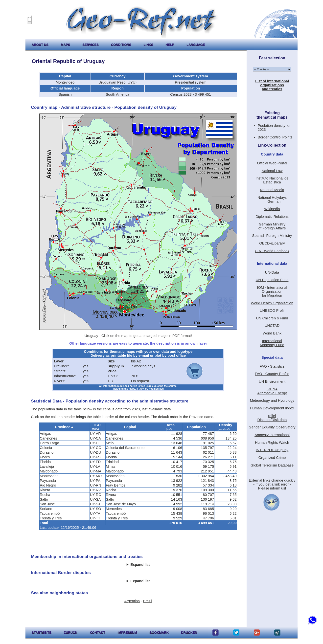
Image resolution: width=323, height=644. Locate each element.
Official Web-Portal (272, 163)
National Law (272, 171)
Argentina (132, 601)
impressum (127, 633)
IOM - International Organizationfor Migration (272, 291)
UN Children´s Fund (272, 318)
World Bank (272, 333)
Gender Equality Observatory (272, 427)
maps (66, 45)
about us (40, 45)
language (196, 45)
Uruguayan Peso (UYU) (117, 82)
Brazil (148, 601)
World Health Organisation (272, 303)
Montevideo (65, 82)
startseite (42, 633)
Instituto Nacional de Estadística (272, 180)
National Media (272, 190)
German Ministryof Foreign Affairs (272, 226)
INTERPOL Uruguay (272, 450)
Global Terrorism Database (272, 465)
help (170, 45)
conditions (121, 45)
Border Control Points (275, 137)
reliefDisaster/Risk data (272, 418)
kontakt (98, 633)
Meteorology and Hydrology (272, 400)
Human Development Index (272, 408)
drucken (189, 633)
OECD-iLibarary (272, 243)
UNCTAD (272, 326)
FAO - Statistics (272, 366)
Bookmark (159, 633)
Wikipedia (272, 209)
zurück (71, 633)
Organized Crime (272, 458)
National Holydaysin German (272, 200)
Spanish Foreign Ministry (272, 236)
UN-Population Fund (272, 280)
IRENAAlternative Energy (272, 391)
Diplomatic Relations (272, 217)
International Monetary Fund (272, 343)
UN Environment (272, 381)
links (149, 45)
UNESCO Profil (272, 311)
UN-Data (272, 272)
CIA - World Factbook (272, 251)
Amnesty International (272, 435)
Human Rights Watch (272, 443)
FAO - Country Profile (272, 374)
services (91, 45)
